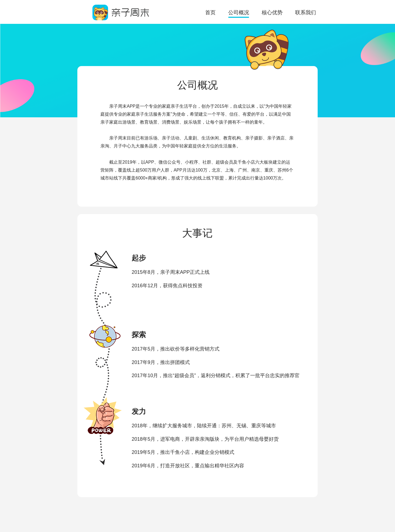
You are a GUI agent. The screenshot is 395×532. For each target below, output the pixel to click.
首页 (210, 12)
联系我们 (306, 12)
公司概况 (239, 12)
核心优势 (272, 12)
